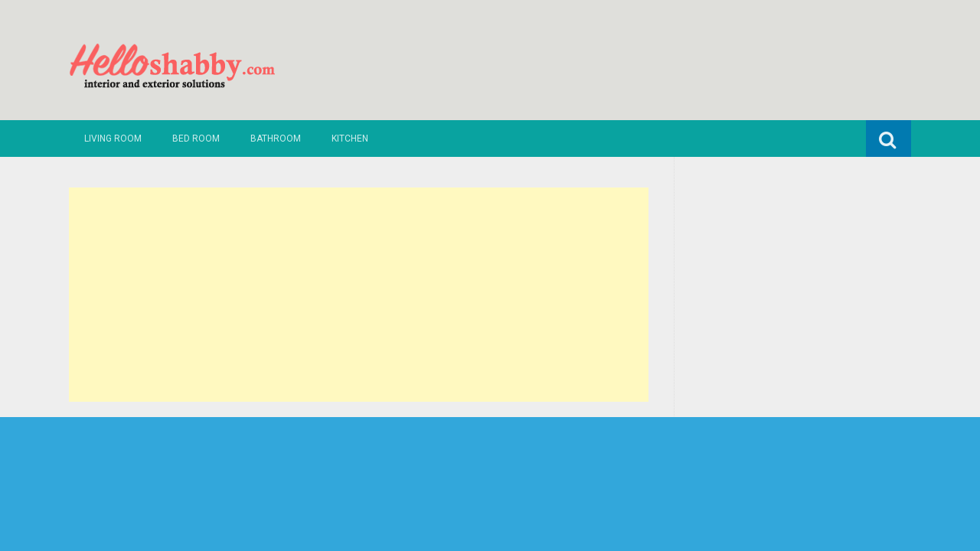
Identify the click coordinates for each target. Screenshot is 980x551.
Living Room (113, 139)
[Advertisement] (359, 295)
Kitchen (350, 139)
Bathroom (276, 139)
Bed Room (196, 139)
